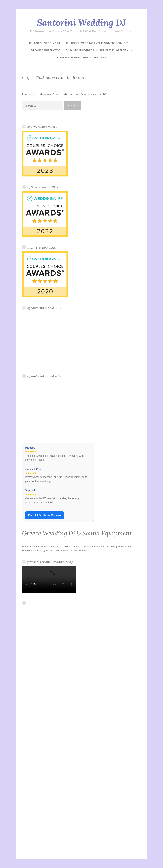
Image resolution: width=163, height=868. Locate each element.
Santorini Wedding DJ (81, 22)
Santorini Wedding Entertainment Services (97, 43)
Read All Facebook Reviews (45, 515)
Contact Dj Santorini (73, 57)
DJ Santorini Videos (80, 50)
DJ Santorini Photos (46, 50)
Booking (100, 57)
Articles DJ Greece (113, 50)
